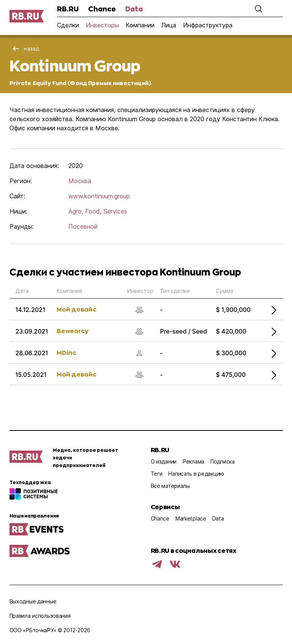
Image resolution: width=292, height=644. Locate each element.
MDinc (66, 352)
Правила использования (40, 616)
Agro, (76, 211)
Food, (93, 211)
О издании (164, 461)
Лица (169, 25)
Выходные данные (33, 601)
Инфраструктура (208, 25)
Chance (102, 9)
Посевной (83, 226)
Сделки (68, 25)
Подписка (223, 461)
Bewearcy (73, 331)
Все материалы (170, 486)
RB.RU (68, 9)
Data (134, 9)
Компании (140, 25)
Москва (80, 181)
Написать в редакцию (196, 474)
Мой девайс (77, 309)
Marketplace (191, 518)
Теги (157, 474)
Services (115, 211)
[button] (259, 9)
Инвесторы (102, 25)
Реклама (193, 461)
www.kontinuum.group (99, 196)
